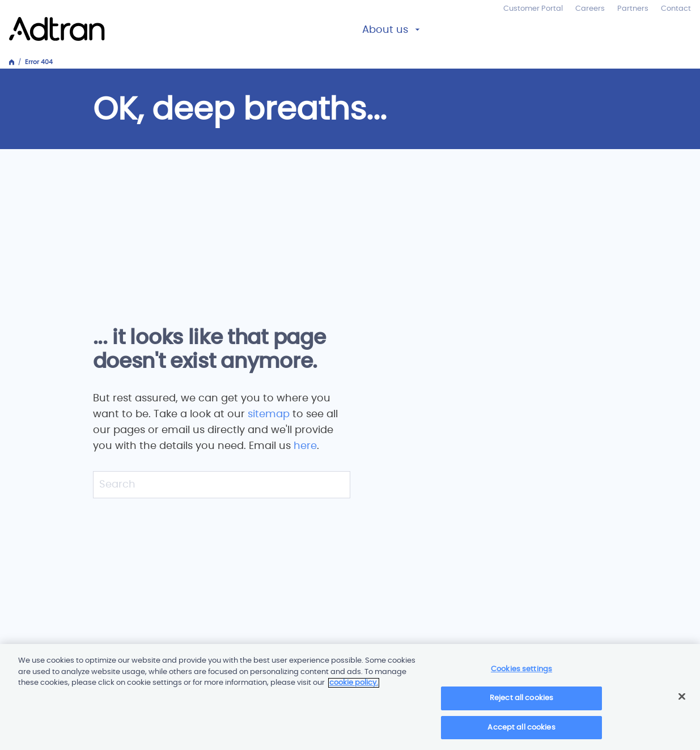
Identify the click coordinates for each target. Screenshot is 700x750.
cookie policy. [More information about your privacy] (354, 687)
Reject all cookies (521, 702)
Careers (590, 9)
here (305, 446)
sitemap (270, 414)
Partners (633, 9)
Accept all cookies (521, 732)
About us (385, 30)
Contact (676, 9)
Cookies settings (521, 673)
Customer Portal (533, 9)
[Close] (682, 701)
